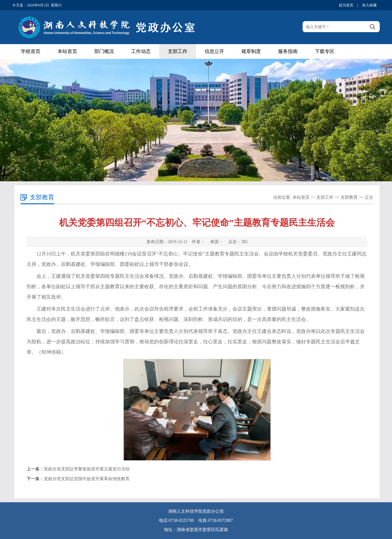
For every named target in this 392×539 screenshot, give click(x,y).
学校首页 (31, 51)
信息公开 (214, 51)
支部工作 (178, 51)
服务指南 (288, 51)
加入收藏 (369, 5)
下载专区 (325, 51)
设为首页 (346, 5)
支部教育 (349, 197)
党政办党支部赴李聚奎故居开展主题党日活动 (87, 469)
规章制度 (251, 51)
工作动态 (141, 51)
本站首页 (67, 51)
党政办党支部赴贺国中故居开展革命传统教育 (87, 479)
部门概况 (104, 51)
